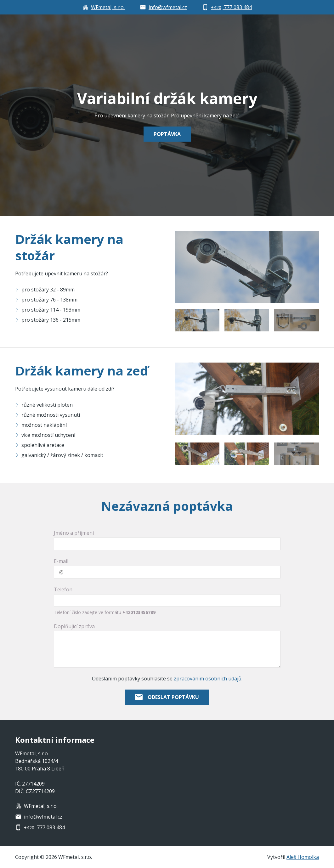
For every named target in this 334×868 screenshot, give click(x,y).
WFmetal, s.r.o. (41, 806)
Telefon (63, 589)
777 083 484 (44, 827)
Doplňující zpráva (74, 626)
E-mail (61, 561)
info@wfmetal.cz (43, 817)
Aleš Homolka (303, 857)
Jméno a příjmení (74, 533)
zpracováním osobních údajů (208, 679)
